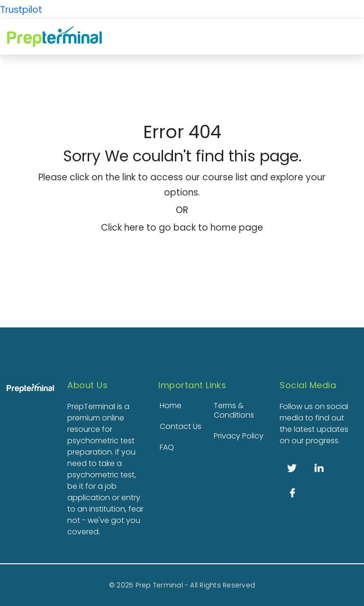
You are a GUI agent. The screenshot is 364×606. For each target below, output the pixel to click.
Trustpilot (21, 10)
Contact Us (181, 426)
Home (171, 406)
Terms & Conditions (234, 410)
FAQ (167, 447)
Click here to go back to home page (182, 228)
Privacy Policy (239, 436)
